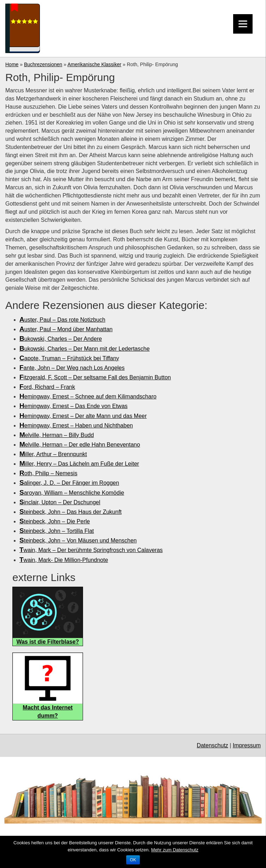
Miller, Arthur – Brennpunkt (53, 454)
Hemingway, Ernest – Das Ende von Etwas (73, 406)
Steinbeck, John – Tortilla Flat (57, 531)
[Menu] (243, 24)
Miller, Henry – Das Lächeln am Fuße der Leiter (79, 464)
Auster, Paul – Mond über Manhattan (66, 329)
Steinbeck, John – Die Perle (55, 521)
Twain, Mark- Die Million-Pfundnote (64, 560)
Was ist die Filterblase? (48, 642)
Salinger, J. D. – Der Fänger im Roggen (69, 483)
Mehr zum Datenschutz (175, 850)
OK (133, 860)
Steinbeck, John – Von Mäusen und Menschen (78, 541)
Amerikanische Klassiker (94, 64)
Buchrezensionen (43, 64)
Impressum (247, 745)
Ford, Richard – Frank (47, 387)
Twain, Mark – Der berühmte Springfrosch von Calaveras (91, 550)
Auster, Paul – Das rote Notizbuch (62, 320)
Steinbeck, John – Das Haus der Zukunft (70, 512)
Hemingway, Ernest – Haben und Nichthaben (76, 426)
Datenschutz (212, 745)
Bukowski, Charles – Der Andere (61, 339)
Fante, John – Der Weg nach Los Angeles (72, 368)
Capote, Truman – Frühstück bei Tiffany (69, 358)
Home (12, 64)
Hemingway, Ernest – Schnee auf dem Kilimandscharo (88, 396)
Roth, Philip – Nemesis (48, 473)
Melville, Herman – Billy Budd (57, 435)
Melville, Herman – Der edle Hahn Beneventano (80, 445)
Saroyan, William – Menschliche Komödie (72, 493)
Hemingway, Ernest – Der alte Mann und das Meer (83, 416)
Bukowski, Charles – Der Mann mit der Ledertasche (85, 349)
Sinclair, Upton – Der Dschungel (60, 502)
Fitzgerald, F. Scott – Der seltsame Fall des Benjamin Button (95, 377)
